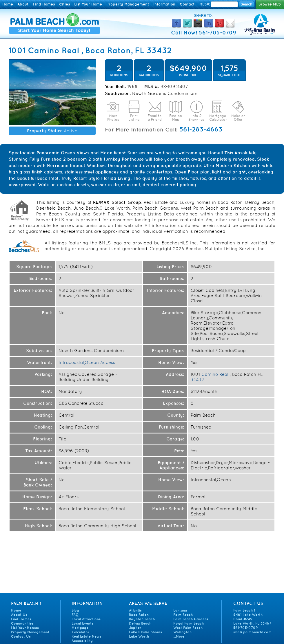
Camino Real (53, 50)
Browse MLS (270, 4)
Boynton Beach (142, 619)
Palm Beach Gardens (191, 619)
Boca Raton (139, 615)
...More (179, 636)
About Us (19, 615)
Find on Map (176, 118)
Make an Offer (238, 118)
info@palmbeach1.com (252, 632)
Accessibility (82, 641)
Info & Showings (196, 118)
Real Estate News (86, 636)
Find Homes (44, 4)
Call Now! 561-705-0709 (204, 32)
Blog (75, 610)
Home (8, 4)
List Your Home (88, 4)
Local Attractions (86, 619)
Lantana (180, 610)
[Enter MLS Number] (224, 4)
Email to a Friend (155, 118)
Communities (22, 623)
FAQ (75, 615)
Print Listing (134, 118)
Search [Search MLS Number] (246, 4)
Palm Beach (183, 615)
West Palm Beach (188, 628)
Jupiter (135, 628)
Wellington (182, 632)
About (23, 4)
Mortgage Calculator (218, 118)
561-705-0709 (246, 628)
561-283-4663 (201, 129)
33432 (159, 50)
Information (164, 4)
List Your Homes (25, 628)
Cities (64, 4)
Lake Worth (139, 636)
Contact (187, 4)
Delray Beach (140, 623)
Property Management (128, 4)
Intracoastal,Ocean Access (87, 362)
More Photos (113, 118)
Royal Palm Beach (189, 623)
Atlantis (135, 610)
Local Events (82, 623)
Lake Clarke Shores (145, 632)
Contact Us (21, 636)
